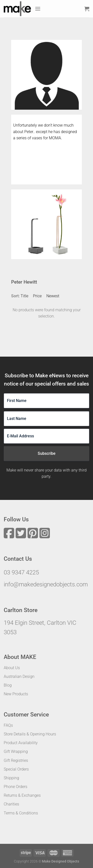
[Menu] (38, 9)
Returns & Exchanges (22, 795)
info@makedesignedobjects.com (46, 584)
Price (37, 296)
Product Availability (21, 743)
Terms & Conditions (21, 813)
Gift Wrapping (16, 751)
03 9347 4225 (21, 572)
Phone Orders (15, 787)
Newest (53, 296)
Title (24, 296)
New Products (16, 694)
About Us (12, 668)
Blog (8, 685)
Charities (11, 804)
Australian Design (19, 676)
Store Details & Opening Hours (30, 734)
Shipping (11, 778)
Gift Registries (16, 760)
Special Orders (16, 769)
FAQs (8, 725)
